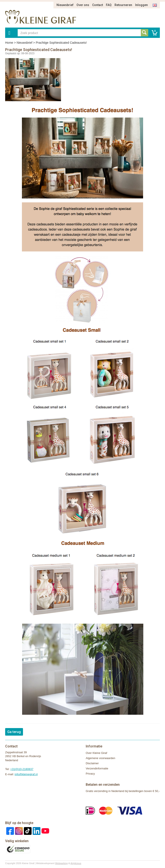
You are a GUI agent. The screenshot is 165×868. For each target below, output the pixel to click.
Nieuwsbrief (65, 5)
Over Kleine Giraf (96, 753)
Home (9, 43)
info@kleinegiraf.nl (26, 774)
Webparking (62, 863)
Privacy (90, 774)
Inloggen (141, 5)
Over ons (83, 5)
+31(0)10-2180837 (22, 769)
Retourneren (123, 5)
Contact (98, 5)
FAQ (109, 5)
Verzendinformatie (97, 768)
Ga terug (14, 732)
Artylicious (76, 863)
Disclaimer (92, 763)
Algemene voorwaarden (100, 758)
